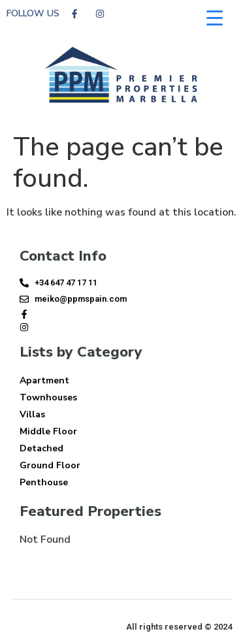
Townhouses (48, 397)
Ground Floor (50, 465)
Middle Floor (48, 431)
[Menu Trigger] (215, 18)
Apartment (44, 380)
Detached (41, 448)
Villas (32, 414)
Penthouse (44, 482)
